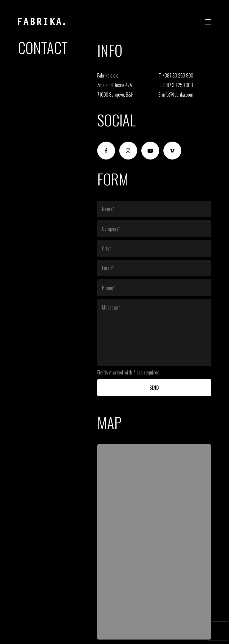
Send (154, 388)
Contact (43, 47)
